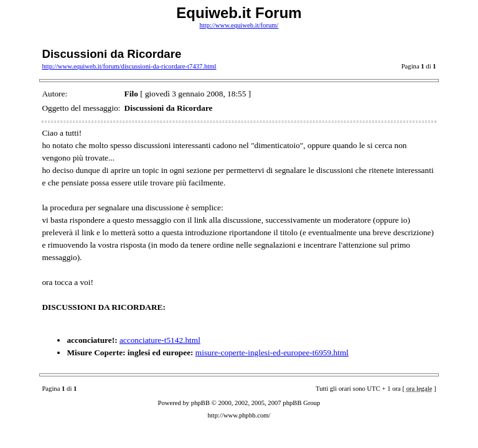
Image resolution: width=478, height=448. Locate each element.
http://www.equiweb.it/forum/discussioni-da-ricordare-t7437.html (129, 66)
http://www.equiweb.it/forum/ (239, 25)
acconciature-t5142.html (160, 340)
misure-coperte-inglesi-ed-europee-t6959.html (272, 352)
